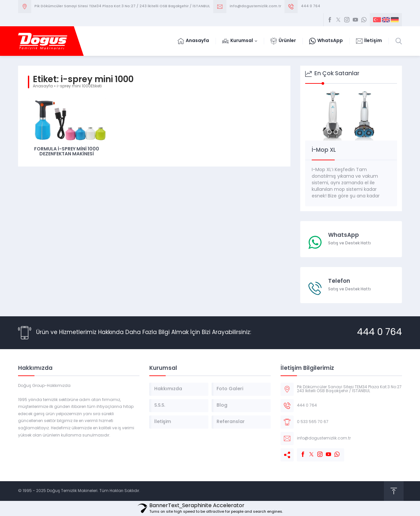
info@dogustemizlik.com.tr (255, 6)
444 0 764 (311, 6)
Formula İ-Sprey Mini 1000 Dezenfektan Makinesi (67, 152)
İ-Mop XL (324, 150)
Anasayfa (43, 86)
